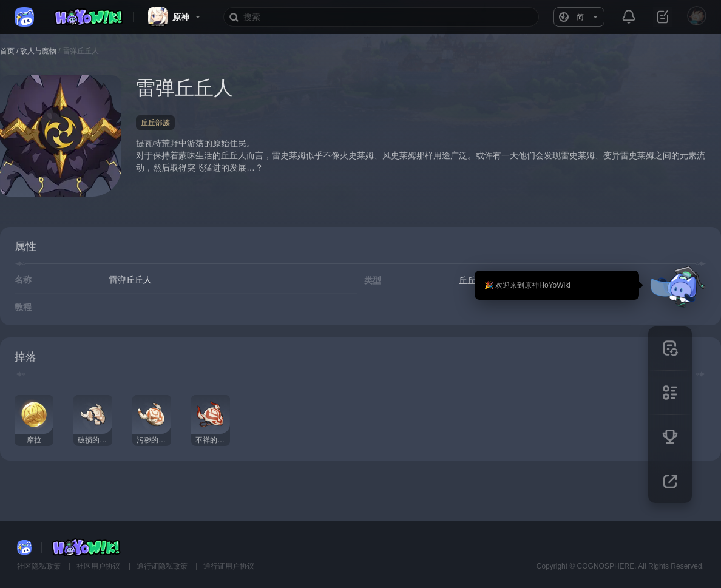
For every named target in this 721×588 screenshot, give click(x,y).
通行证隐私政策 (163, 566)
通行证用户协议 (229, 566)
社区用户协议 (99, 566)
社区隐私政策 (40, 566)
